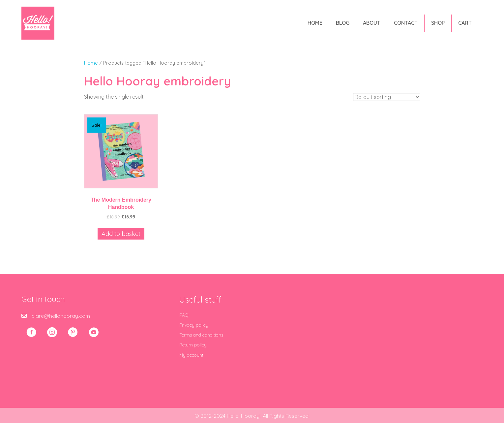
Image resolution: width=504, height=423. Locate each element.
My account (191, 355)
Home (315, 23)
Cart (465, 23)
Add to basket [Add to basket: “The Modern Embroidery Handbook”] (121, 234)
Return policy (193, 345)
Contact (405, 23)
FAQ (184, 315)
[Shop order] (387, 97)
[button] (31, 332)
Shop (438, 23)
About (371, 23)
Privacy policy (194, 325)
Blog (342, 23)
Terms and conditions (201, 335)
